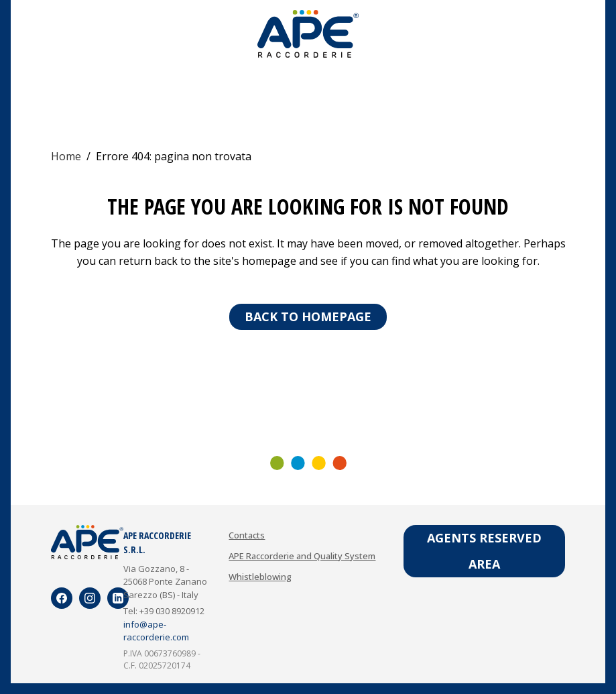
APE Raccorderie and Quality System (302, 558)
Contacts (247, 537)
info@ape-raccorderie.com (156, 633)
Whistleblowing (260, 579)
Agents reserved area (484, 553)
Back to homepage (308, 316)
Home (66, 156)
